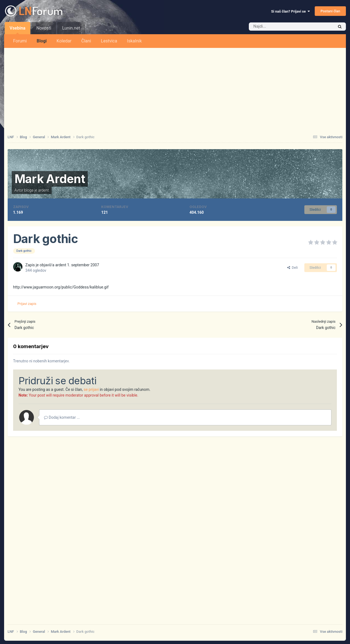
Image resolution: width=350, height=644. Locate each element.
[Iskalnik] (280, 27)
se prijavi (91, 389)
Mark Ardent (50, 179)
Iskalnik (134, 41)
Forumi (20, 41)
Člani (86, 41)
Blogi (42, 41)
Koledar (64, 41)
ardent (44, 190)
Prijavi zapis (27, 304)
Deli (292, 268)
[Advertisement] (175, 89)
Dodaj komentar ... (62, 417)
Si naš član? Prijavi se (291, 11)
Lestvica (109, 41)
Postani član (330, 11)
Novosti (44, 28)
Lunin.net (71, 28)
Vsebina (17, 30)
